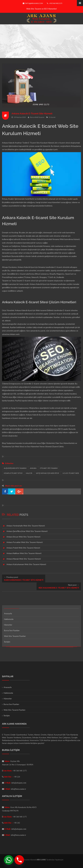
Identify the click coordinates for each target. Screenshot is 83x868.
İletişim (7, 642)
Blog (4, 443)
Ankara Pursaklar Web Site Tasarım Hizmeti (25, 542)
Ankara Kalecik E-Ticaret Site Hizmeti (33, 113)
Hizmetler (8, 625)
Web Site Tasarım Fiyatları (15, 636)
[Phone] (19, 860)
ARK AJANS (41, 860)
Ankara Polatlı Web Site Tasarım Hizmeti (23, 548)
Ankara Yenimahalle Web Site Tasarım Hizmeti (26, 526)
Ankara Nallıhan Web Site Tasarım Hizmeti (24, 553)
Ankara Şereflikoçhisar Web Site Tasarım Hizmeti (27, 531)
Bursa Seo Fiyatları (12, 630)
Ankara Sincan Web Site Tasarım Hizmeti (23, 537)
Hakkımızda (9, 619)
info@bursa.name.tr (18, 789)
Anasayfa (8, 613)
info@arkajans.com (33, 3)
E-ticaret (52, 117)
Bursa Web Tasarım (37, 117)
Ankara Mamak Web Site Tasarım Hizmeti (24, 559)
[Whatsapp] (9, 860)
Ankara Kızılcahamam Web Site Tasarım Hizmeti (26, 564)
